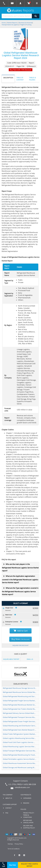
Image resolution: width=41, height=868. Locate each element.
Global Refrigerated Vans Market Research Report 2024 (20, 730)
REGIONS (26, 803)
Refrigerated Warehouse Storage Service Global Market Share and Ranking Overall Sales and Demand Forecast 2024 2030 (20, 688)
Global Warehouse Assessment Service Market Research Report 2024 (20, 763)
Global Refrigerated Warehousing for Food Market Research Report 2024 (20, 755)
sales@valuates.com (22, 787)
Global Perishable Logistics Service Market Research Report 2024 (20, 759)
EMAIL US (30, 659)
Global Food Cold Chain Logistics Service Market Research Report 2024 (20, 742)
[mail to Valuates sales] (12, 3)
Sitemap (10, 844)
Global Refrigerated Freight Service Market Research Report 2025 (20, 701)
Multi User (9, 615)
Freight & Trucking (26, 25)
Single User (9, 608)
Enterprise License (12, 622)
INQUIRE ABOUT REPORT (11, 659)
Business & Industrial (25, 23)
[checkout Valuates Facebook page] (16, 856)
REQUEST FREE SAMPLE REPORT (29, 865)
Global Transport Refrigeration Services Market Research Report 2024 (20, 751)
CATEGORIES (27, 798)
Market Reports (12, 23)
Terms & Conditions (14, 849)
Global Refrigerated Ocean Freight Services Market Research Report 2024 (20, 721)
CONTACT (8, 808)
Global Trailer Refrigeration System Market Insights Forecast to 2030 (20, 734)
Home (4, 23)
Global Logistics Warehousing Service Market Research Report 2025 (20, 738)
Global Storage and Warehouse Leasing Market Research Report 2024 (20, 767)
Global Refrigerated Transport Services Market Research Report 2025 (20, 717)
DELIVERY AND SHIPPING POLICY (29, 827)
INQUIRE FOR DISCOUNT (20, 645)
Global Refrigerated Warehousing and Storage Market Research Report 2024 (20, 696)
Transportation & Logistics (10, 25)
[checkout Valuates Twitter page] (25, 856)
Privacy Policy (19, 844)
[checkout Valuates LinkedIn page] (21, 856)
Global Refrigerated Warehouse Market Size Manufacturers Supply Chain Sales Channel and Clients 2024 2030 (20, 705)
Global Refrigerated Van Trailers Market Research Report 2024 (20, 709)
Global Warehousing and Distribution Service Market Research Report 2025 (20, 726)
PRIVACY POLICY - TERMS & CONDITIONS (29, 815)
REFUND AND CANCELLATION (28, 821)
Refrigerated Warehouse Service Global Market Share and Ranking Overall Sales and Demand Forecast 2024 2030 (20, 692)
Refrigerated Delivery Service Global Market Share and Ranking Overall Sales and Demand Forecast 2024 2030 (20, 713)
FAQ (7, 813)
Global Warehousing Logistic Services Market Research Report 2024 (20, 746)
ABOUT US (9, 798)
